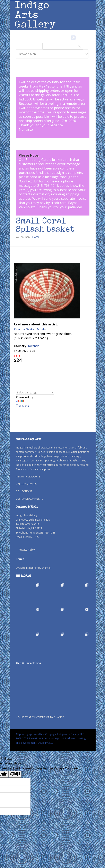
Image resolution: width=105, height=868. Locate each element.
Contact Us (28, 181)
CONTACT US (31, 537)
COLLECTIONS (24, 491)
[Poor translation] (15, 774)
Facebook (68, 38)
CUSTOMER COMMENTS (29, 499)
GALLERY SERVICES (26, 484)
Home (36, 237)
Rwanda (34, 346)
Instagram (73, 38)
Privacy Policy (27, 550)
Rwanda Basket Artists (30, 329)
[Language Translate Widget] (35, 392)
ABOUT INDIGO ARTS (28, 477)
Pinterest (80, 38)
